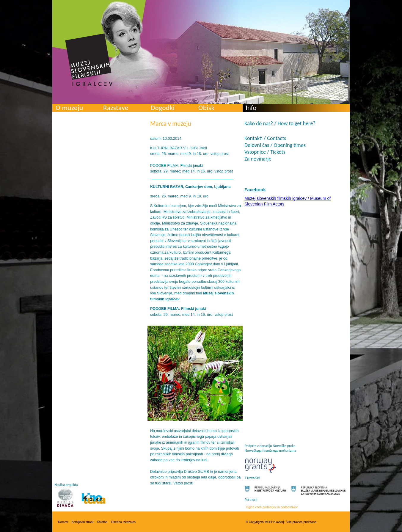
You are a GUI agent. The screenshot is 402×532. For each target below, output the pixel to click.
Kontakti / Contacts (265, 138)
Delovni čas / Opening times (275, 145)
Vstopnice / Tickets (265, 152)
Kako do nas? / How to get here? (280, 123)
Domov (63, 522)
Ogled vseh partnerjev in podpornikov (272, 507)
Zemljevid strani (82, 522)
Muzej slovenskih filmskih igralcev (89, 60)
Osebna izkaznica (123, 522)
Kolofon (102, 522)
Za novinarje (258, 159)
